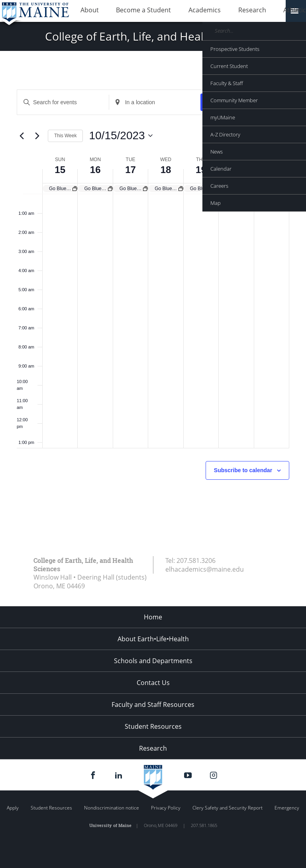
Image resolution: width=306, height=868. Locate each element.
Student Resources (153, 726)
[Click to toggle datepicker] (121, 136)
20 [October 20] (236, 170)
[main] (153, 304)
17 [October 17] (130, 170)
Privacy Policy (166, 808)
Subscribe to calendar (243, 470)
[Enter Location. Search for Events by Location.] (155, 102)
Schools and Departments (153, 661)
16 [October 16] (95, 170)
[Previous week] (22, 136)
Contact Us (153, 683)
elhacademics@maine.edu (205, 569)
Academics (185, 11)
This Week (65, 136)
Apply (13, 808)
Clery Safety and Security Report (228, 808)
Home (153, 617)
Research (225, 11)
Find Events (224, 102)
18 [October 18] (166, 170)
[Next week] (37, 136)
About (86, 11)
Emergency (287, 808)
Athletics (261, 11)
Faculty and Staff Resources (153, 705)
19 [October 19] (201, 170)
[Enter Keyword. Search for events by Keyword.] (63, 102)
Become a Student (132, 11)
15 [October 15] (60, 170)
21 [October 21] (272, 170)
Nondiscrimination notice (112, 808)
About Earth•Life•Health (153, 639)
